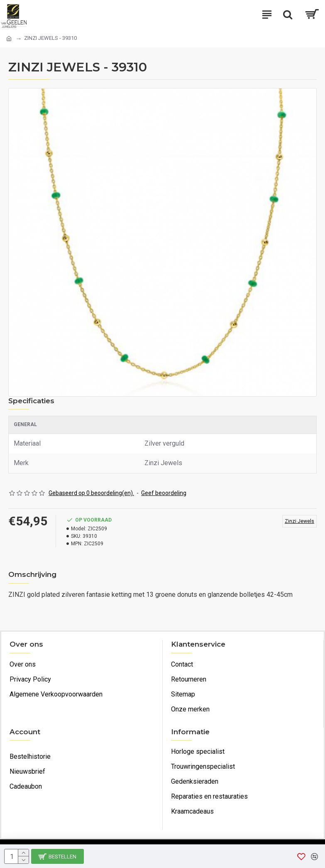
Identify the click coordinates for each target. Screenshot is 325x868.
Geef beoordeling (164, 493)
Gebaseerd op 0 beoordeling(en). (91, 493)
